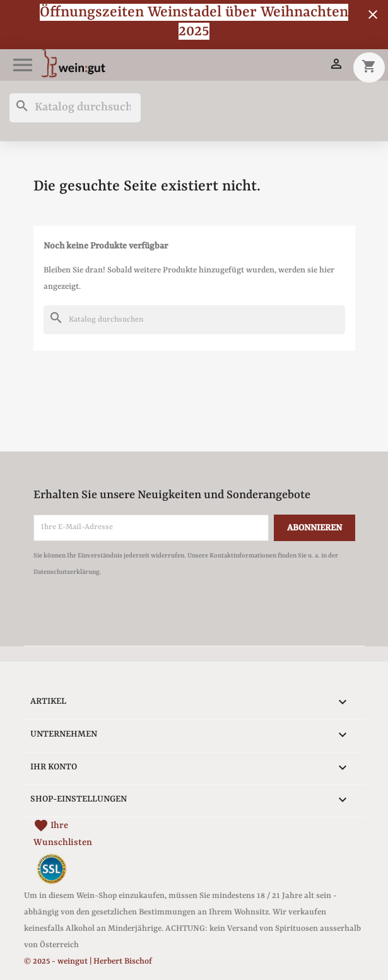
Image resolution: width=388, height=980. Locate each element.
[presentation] (139, 615)
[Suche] (75, 108)
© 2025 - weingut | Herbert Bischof (88, 961)
